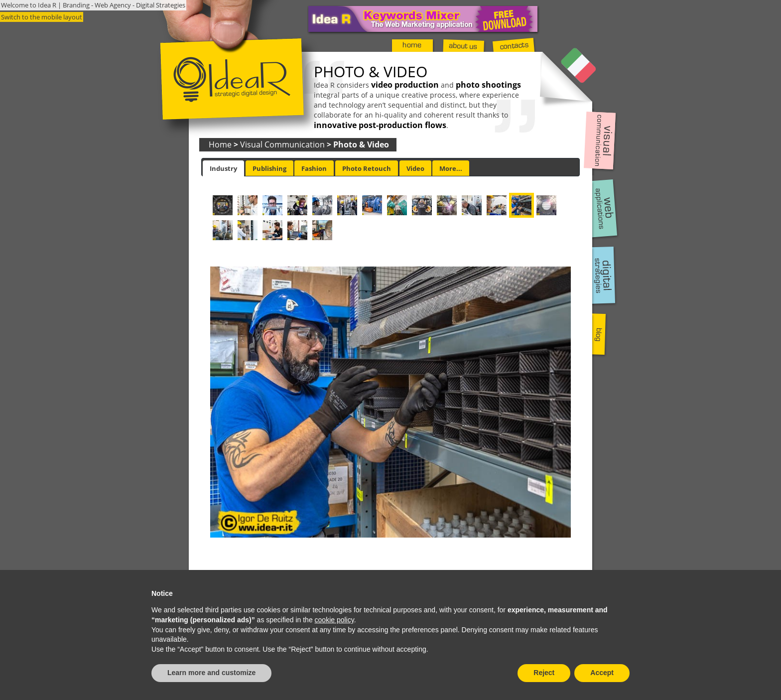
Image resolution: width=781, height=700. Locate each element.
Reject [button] (544, 673)
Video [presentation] (415, 168)
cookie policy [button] (334, 620)
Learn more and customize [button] (211, 673)
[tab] (223, 168)
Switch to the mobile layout (42, 17)
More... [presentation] (451, 168)
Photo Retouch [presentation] (367, 168)
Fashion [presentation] (314, 168)
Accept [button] (602, 673)
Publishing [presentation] (269, 168)
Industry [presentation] (223, 168)
